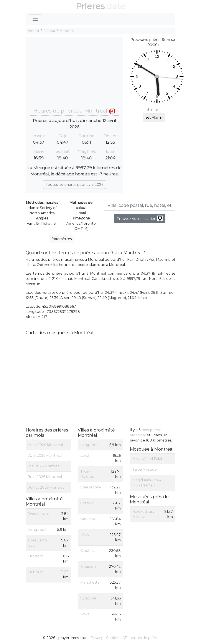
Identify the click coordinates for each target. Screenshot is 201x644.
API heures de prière (140, 638)
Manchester (91, 582)
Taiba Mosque (145, 469)
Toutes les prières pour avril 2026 (74, 185)
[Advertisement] (74, 74)
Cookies (113, 638)
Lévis (84, 535)
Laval (85, 456)
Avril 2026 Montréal (45, 456)
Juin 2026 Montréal (45, 477)
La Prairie (36, 572)
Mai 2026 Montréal (44, 466)
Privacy (97, 638)
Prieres (90, 6)
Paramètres (62, 239)
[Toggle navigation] (35, 19)
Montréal (67, 31)
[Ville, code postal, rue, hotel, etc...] (140, 205)
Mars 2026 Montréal (46, 445)
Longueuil (37, 530)
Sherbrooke (91, 487)
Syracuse (88, 598)
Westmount (39, 514)
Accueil (33, 31)
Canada (49, 31)
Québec (87, 551)
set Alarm (154, 117)
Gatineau (88, 519)
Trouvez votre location (140, 218)
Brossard (36, 556)
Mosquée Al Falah (148, 459)
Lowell (86, 614)
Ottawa (87, 503)
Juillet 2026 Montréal (47, 487)
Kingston (88, 567)
